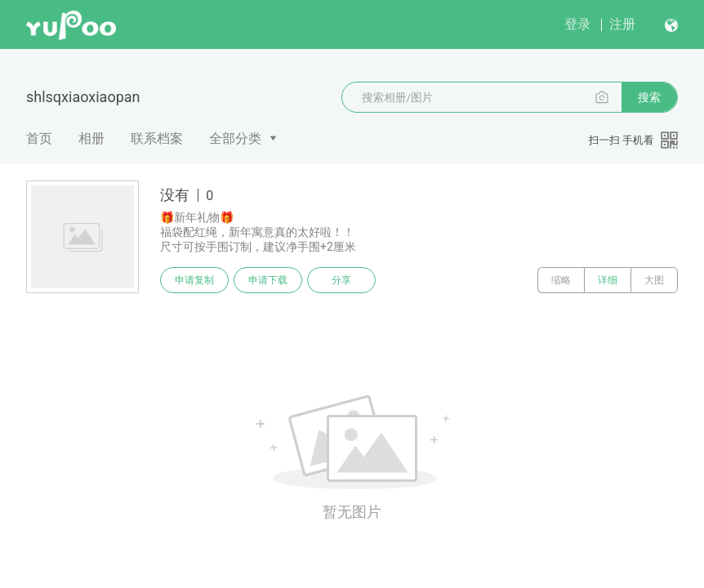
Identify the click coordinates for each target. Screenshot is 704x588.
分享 (341, 280)
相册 (91, 138)
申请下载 (268, 280)
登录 (577, 24)
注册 (622, 24)
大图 (654, 280)
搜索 (649, 97)
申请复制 (194, 280)
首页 (39, 138)
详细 (608, 280)
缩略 (561, 280)
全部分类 (235, 138)
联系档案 (157, 138)
